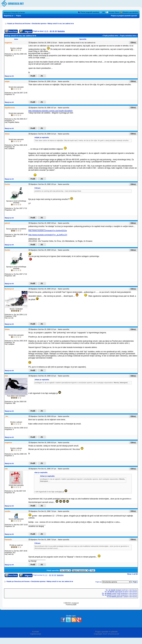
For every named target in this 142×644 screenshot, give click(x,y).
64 (56, 31)
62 (51, 31)
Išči (104, 12)
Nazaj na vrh (9, 76)
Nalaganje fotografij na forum (14, 13)
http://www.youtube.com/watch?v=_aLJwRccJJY (48, 235)
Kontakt (35, 632)
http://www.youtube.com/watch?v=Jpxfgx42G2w (48, 231)
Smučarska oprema (39, 24)
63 (53, 31)
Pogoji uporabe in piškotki (106, 632)
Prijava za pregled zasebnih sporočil (124, 16)
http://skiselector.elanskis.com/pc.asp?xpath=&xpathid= (51, 111)
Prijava (19, 16)
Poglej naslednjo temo (128, 36)
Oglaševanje (35, 634)
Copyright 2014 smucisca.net (106, 634)
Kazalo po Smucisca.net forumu (19, 24)
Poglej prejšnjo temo (111, 36)
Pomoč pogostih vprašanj (90, 12)
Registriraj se (9, 16)
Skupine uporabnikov (131, 12)
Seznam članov (114, 12)
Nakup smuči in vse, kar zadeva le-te (61, 24)
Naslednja (61, 31)
